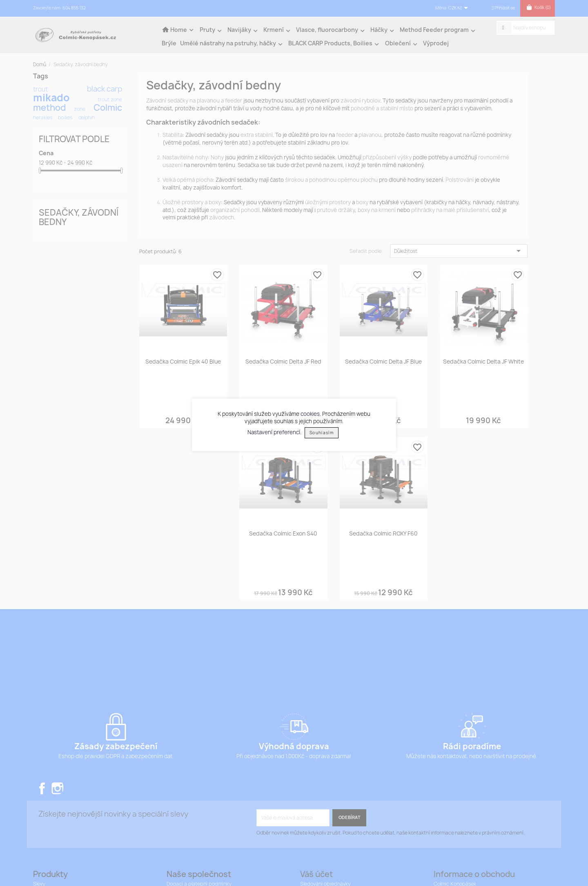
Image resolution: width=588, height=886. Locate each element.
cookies (310, 414)
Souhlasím (322, 433)
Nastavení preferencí (274, 432)
